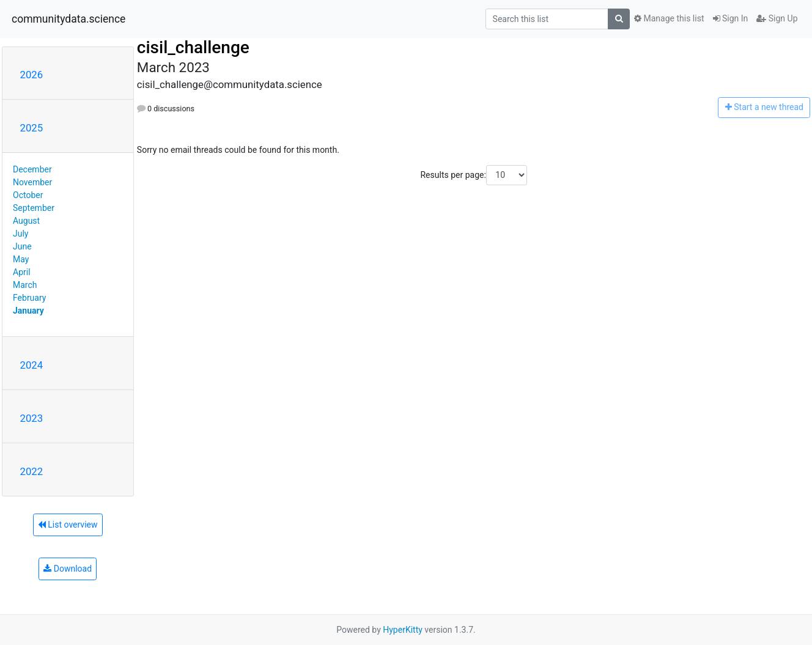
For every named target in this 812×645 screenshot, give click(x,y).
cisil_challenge (193, 47)
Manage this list (669, 18)
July (20, 234)
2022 (32, 471)
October (28, 195)
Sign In (731, 18)
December (32, 169)
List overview (68, 525)
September (34, 208)
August (26, 221)
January (28, 311)
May (21, 259)
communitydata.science (68, 19)
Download (68, 569)
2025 (32, 128)
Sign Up (777, 18)
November (32, 182)
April (22, 272)
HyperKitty (403, 630)
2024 (32, 365)
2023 (32, 418)
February (29, 298)
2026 (32, 75)
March (25, 285)
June (22, 246)
